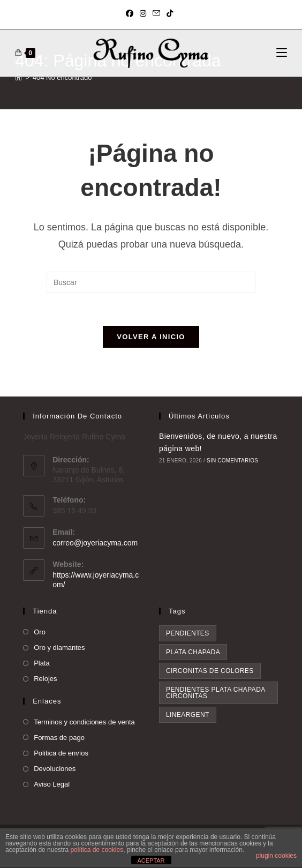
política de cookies (97, 850)
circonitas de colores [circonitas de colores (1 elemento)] (210, 671)
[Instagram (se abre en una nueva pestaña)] (143, 13)
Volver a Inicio (151, 337)
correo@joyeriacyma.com (95, 543)
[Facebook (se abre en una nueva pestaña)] (131, 13)
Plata (42, 663)
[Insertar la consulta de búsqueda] (151, 282)
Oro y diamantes (59, 648)
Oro (40, 632)
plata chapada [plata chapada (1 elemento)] (193, 652)
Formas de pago (59, 738)
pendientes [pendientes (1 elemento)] (188, 633)
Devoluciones (55, 769)
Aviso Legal (52, 784)
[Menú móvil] (282, 53)
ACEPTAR (151, 860)
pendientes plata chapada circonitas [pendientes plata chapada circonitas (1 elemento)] (216, 693)
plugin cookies (276, 856)
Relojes (45, 679)
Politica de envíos (61, 753)
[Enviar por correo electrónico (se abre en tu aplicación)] (156, 13)
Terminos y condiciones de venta (84, 722)
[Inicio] (18, 77)
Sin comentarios (232, 461)
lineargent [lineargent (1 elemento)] (188, 715)
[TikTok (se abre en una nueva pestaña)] (170, 13)
